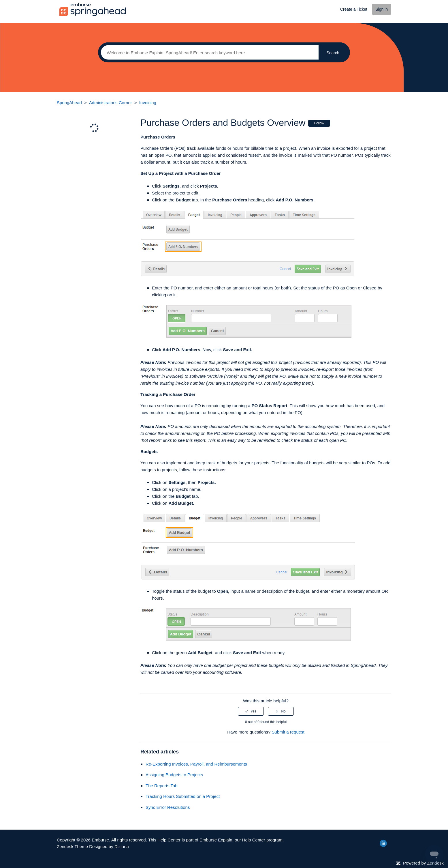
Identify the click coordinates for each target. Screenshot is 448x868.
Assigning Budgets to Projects (174, 775)
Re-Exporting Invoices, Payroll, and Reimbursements (196, 764)
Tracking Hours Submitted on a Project (183, 796)
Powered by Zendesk (423, 863)
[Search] (208, 53)
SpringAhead (69, 103)
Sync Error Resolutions (168, 807)
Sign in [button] (382, 9)
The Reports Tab (162, 786)
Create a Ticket (354, 9)
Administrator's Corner (111, 103)
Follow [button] (319, 123)
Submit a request (288, 732)
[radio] (251, 711)
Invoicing (148, 103)
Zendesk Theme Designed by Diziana (93, 847)
